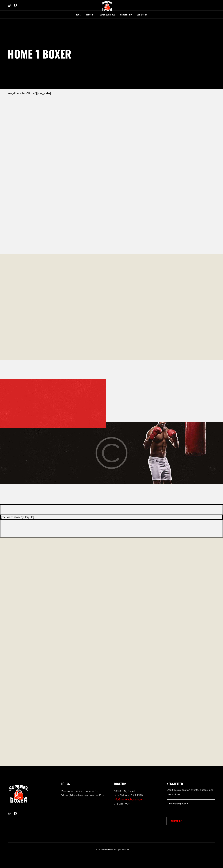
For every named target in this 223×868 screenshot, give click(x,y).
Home (78, 15)
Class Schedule (107, 15)
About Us (90, 15)
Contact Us (142, 15)
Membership (126, 15)
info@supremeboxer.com (128, 811)
